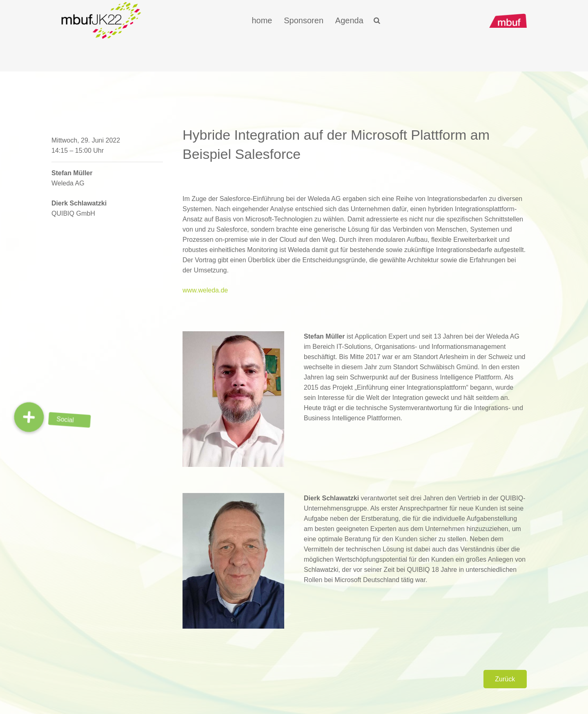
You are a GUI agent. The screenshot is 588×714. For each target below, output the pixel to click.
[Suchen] (377, 21)
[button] (29, 417)
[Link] (101, 20)
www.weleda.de (205, 290)
